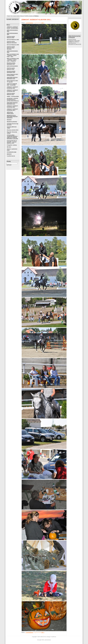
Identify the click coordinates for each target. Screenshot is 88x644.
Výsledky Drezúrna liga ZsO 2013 (13, 124)
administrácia (48, 640)
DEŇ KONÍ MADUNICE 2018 (12, 52)
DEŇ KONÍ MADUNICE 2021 (12, 34)
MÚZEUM (9, 120)
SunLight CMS (41, 640)
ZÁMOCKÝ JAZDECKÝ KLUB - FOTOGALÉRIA (13, 28)
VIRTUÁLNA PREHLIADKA (10, 113)
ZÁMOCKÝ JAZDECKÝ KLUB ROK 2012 (12, 107)
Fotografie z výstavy (12, 145)
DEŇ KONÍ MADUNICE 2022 (12, 31)
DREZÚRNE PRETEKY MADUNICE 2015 (12, 78)
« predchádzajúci (29, 23)
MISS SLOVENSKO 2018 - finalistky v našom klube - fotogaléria (13, 60)
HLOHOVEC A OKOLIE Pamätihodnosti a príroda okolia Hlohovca (13, 100)
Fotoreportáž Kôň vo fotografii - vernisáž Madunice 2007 (12, 142)
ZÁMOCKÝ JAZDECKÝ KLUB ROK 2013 (12, 91)
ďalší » (43, 23)
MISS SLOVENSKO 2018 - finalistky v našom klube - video (13, 55)
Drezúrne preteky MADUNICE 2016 (11, 72)
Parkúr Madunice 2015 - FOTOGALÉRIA (13, 75)
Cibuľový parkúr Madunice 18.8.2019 (12, 42)
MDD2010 (9, 154)
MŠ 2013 (9, 147)
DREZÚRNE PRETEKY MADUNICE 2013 (12, 103)
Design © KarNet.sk (51, 637)
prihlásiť (79, 2)
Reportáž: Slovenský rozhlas (12, 133)
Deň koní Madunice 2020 (13, 40)
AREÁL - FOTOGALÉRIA (13, 97)
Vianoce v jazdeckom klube (12, 150)
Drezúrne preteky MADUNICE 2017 (11, 64)
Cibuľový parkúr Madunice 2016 (11, 69)
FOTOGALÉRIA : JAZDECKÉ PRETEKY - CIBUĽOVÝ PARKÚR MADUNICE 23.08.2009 (13, 137)
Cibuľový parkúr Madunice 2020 (11, 37)
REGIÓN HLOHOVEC (12, 122)
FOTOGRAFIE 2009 (12, 152)
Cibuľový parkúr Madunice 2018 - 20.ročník (11, 48)
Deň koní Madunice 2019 (13, 45)
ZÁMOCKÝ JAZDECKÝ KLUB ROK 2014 (12, 88)
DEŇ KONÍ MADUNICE (12, 66)
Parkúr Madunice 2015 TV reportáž (12, 81)
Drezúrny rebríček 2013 (13, 130)
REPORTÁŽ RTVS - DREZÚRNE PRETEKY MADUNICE (12, 117)
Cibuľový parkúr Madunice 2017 (11, 94)
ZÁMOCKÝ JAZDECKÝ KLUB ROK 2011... (12, 110)
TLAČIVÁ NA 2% (11, 156)
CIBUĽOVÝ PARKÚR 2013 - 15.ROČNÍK (12, 84)
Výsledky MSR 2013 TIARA (12, 128)
